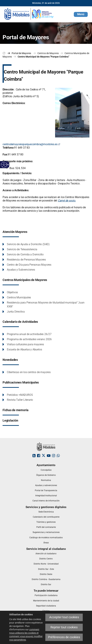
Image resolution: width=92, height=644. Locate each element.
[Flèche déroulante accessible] (7, 165)
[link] (29, 14)
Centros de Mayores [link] (48, 53)
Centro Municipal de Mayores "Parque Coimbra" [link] (43, 57)
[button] (81, 14)
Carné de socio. (67, 201)
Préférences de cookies (64, 637)
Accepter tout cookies (64, 617)
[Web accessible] (4, 165)
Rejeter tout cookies (64, 627)
